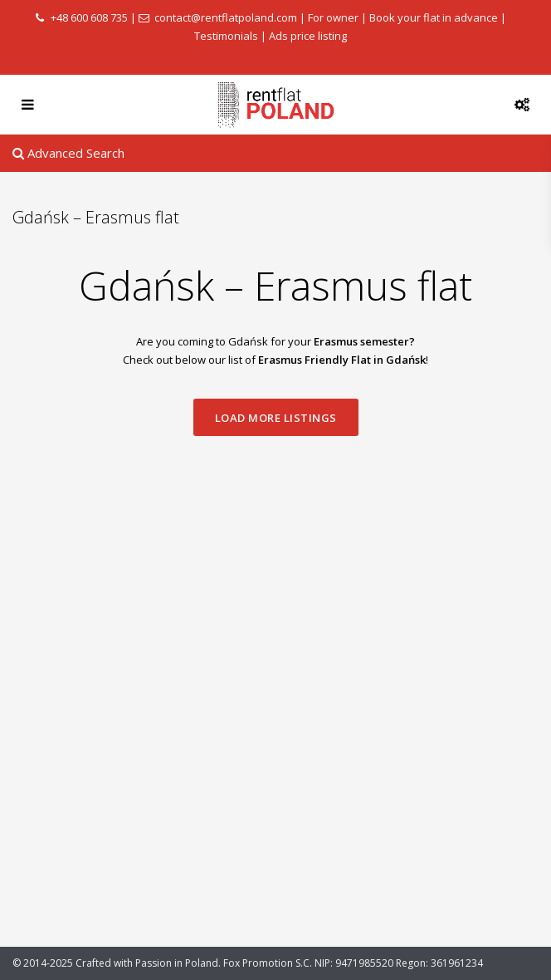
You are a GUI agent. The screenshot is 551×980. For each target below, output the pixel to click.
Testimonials (226, 36)
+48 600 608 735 (89, 17)
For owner (333, 17)
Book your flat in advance (434, 17)
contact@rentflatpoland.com (226, 17)
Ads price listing (308, 36)
